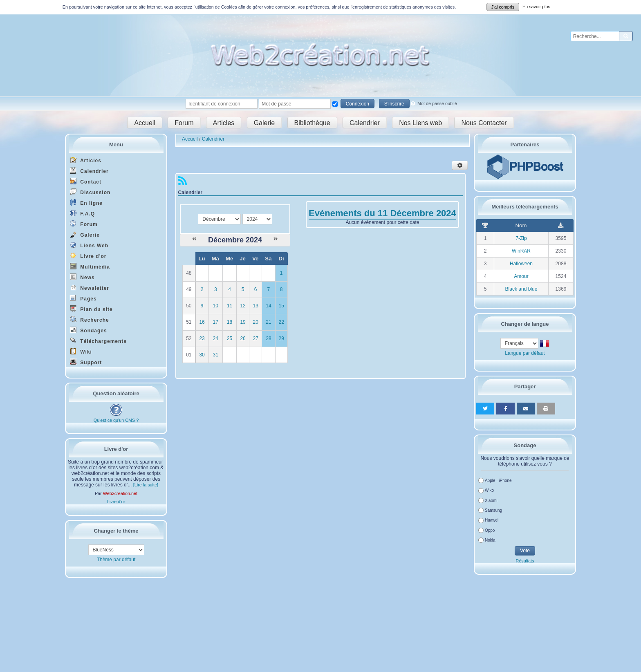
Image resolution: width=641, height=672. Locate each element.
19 (243, 322)
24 (216, 338)
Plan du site (91, 309)
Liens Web (89, 245)
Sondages (89, 330)
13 (255, 306)
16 (202, 322)
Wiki (81, 351)
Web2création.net (120, 493)
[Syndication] (183, 183)
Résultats (525, 561)
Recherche (90, 319)
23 (202, 338)
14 (268, 306)
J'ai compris (503, 7)
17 (216, 322)
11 (230, 306)
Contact (86, 181)
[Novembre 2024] (194, 239)
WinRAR (521, 251)
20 (255, 322)
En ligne (86, 203)
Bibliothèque (312, 122)
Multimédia (90, 266)
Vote (525, 551)
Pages (83, 298)
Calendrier (365, 122)
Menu (116, 144)
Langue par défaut (525, 353)
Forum (184, 122)
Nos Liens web (420, 122)
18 (230, 322)
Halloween (521, 264)
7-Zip (521, 238)
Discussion (90, 192)
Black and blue (521, 289)
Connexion (357, 104)
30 (202, 355)
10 (216, 306)
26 (243, 338)
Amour (521, 276)
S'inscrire (394, 104)
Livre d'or (88, 256)
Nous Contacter (484, 122)
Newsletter (90, 288)
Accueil (145, 122)
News (82, 277)
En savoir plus (536, 7)
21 (268, 322)
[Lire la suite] (146, 485)
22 (281, 322)
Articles (224, 122)
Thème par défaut (116, 560)
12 (243, 306)
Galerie (264, 122)
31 (216, 355)
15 (281, 306)
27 (255, 338)
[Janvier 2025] (276, 239)
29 (281, 338)
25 (230, 338)
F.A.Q (82, 213)
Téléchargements (98, 341)
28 (268, 338)
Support (86, 362)
